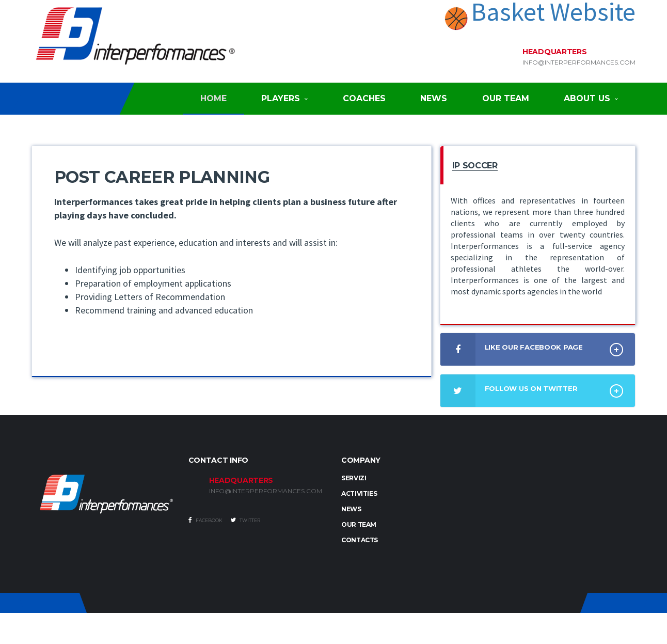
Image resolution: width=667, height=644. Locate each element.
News (434, 98)
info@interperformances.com (579, 62)
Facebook (205, 520)
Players (281, 98)
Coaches (364, 98)
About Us (587, 98)
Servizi (354, 478)
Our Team (506, 98)
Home (213, 98)
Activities (359, 493)
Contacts (360, 540)
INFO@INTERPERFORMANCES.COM (266, 491)
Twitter (245, 520)
